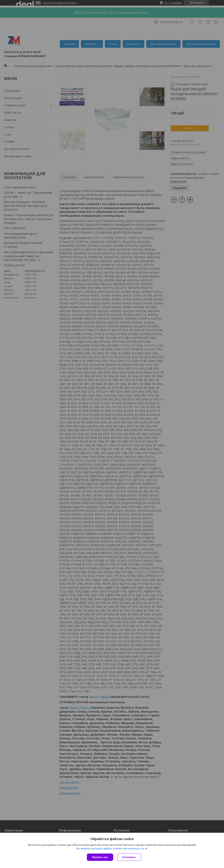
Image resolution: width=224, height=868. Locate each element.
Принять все (100, 857)
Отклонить (129, 857)
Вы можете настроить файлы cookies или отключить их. (111, 848)
